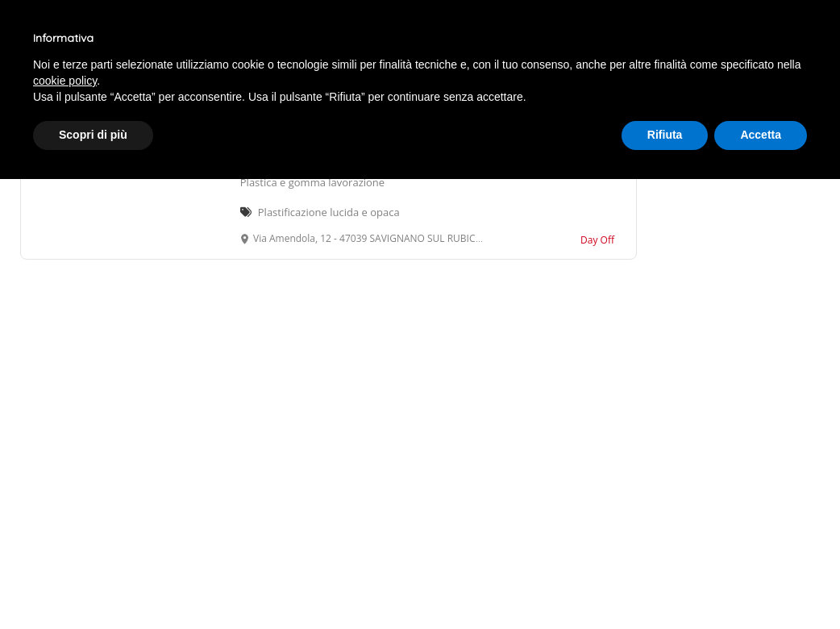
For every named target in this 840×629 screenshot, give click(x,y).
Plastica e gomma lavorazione (312, 182)
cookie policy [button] (65, 81)
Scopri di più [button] (93, 135)
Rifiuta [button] (665, 135)
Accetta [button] (761, 135)
